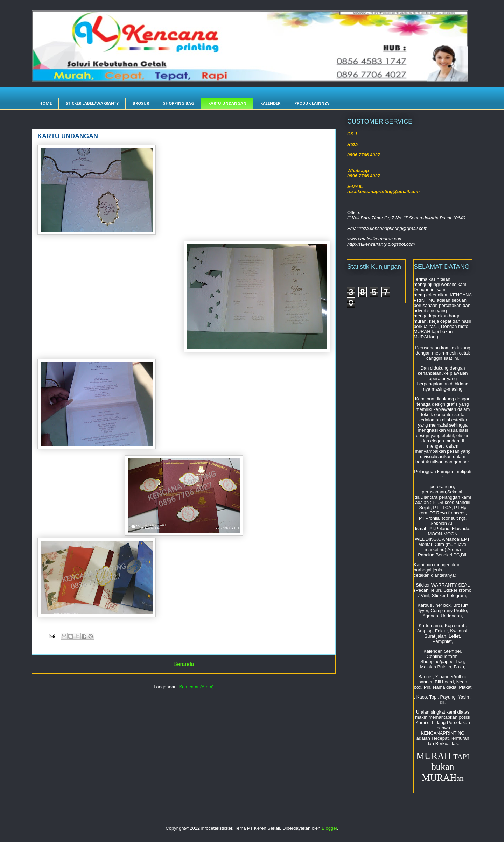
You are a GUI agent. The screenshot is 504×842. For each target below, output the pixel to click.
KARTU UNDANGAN (227, 103)
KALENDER (270, 103)
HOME (45, 103)
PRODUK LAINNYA (312, 103)
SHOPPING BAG (179, 103)
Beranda (184, 664)
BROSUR (141, 103)
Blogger (329, 828)
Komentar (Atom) (197, 687)
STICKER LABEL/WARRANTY (92, 103)
